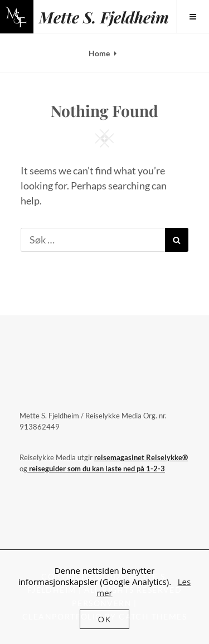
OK (105, 619)
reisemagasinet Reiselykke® (141, 457)
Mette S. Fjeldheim (104, 17)
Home (99, 53)
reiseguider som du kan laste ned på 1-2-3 (96, 469)
